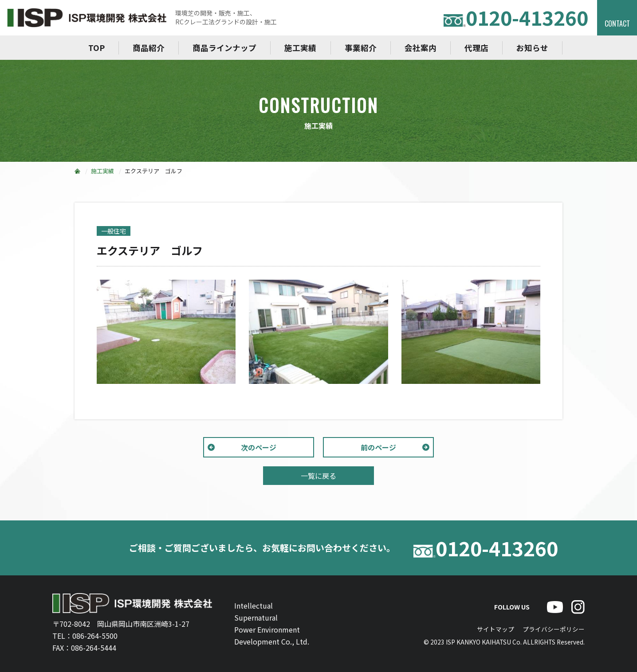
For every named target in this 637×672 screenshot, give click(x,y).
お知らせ (532, 48)
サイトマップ (495, 629)
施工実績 (300, 48)
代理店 (476, 48)
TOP (96, 48)
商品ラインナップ (224, 48)
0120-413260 (516, 18)
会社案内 (421, 48)
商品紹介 (149, 48)
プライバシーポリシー (554, 629)
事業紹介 (361, 48)
